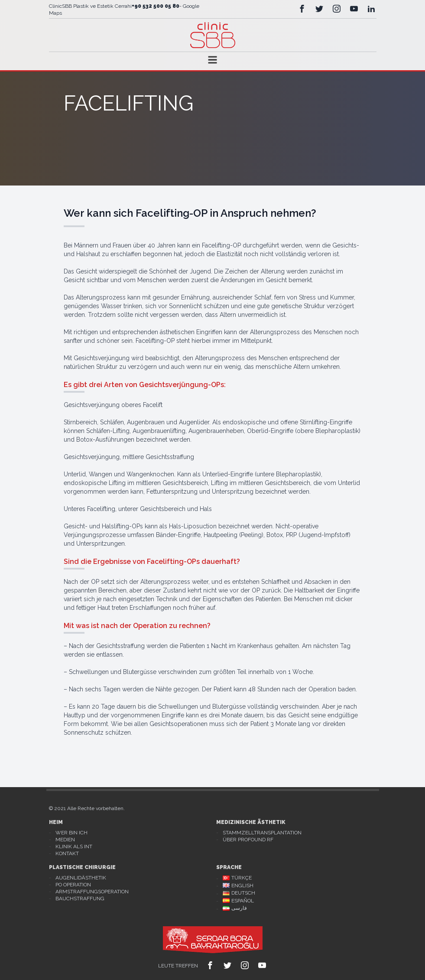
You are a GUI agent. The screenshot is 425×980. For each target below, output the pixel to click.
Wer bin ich (71, 833)
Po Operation (73, 885)
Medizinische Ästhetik (251, 822)
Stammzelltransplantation (262, 833)
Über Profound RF (248, 840)
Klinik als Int (74, 847)
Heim (56, 822)
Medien (65, 840)
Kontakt (67, 853)
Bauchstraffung (80, 899)
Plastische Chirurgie (82, 867)
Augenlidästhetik (81, 878)
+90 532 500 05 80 (156, 6)
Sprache (229, 867)
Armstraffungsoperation (92, 892)
